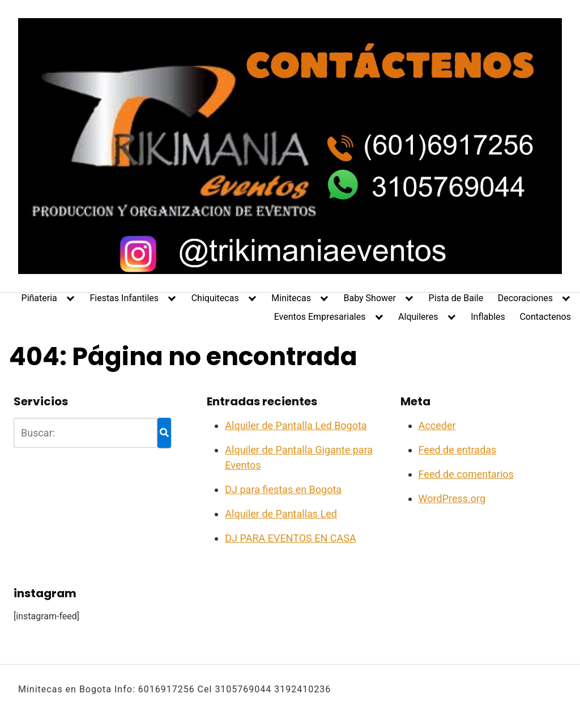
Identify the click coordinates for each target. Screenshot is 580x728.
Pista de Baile (456, 298)
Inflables (488, 317)
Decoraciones (525, 298)
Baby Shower (370, 298)
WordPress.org (452, 498)
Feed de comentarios (466, 474)
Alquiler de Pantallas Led (281, 514)
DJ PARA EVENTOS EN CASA (290, 538)
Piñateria (39, 298)
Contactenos (545, 317)
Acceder (437, 425)
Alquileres (418, 317)
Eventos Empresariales (320, 317)
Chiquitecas (215, 298)
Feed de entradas (458, 450)
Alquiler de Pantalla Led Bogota (296, 425)
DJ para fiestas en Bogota (283, 489)
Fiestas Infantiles (124, 298)
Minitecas (291, 298)
